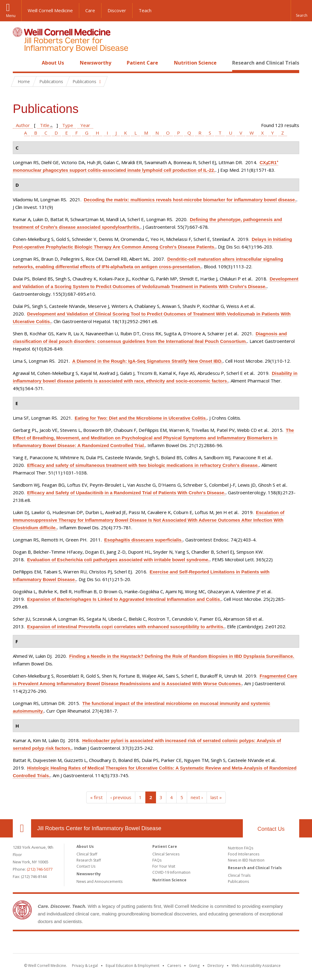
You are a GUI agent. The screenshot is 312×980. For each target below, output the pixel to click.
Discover (117, 10)
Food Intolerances (244, 854)
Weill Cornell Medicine (50, 10)
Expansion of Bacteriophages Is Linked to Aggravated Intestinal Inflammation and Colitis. (124, 599)
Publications (238, 881)
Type (68, 125)
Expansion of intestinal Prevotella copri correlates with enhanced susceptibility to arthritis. (126, 627)
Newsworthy (96, 63)
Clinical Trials (239, 875)
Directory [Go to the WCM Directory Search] (216, 966)
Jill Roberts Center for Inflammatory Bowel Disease (99, 828)
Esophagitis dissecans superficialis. (144, 540)
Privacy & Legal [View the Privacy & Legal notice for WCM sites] (85, 966)
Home (19, 63)
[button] (301, 11)
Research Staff (89, 860)
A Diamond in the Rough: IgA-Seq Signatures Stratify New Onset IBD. (147, 361)
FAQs (157, 860)
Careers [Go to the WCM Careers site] (174, 966)
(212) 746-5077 (40, 869)
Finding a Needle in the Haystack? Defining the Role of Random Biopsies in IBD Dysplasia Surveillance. (182, 656)
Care (90, 10)
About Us (53, 63)
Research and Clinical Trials (266, 63)
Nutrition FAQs (241, 848)
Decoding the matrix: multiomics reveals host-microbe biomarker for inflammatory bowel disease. (190, 200)
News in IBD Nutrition (246, 860)
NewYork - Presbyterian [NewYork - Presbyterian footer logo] (207, 943)
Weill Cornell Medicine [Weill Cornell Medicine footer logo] (112, 943)
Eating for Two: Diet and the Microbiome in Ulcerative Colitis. (141, 418)
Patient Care (142, 63)
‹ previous (121, 797)
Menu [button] (11, 16)
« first (96, 797)
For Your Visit (164, 866)
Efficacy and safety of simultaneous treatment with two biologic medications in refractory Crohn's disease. (143, 465)
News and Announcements (99, 881)
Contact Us (271, 829)
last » (216, 797)
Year (85, 125)
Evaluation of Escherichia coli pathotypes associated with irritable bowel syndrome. (118, 560)
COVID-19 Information (171, 872)
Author (23, 125)
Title (45, 125)
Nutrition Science (195, 63)
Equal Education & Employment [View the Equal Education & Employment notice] (133, 966)
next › (197, 797)
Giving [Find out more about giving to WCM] (194, 966)
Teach (145, 10)
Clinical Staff (87, 854)
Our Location (22, 828)
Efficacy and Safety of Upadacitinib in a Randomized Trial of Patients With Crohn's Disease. (126, 493)
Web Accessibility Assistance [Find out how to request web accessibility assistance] (256, 966)
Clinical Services (166, 854)
